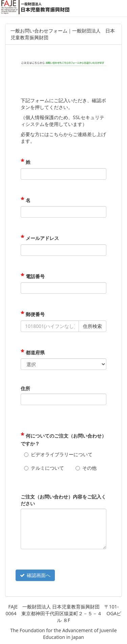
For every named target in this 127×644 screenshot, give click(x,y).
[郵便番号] (50, 326)
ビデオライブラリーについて (62, 454)
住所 (25, 388)
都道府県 (35, 352)
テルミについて (47, 468)
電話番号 (35, 276)
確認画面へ (35, 575)
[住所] (63, 399)
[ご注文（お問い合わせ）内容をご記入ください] (63, 529)
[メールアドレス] (63, 250)
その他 (89, 468)
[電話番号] (63, 288)
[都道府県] (63, 364)
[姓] (63, 174)
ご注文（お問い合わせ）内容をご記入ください (63, 500)
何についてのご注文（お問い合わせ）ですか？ (63, 440)
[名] (63, 212)
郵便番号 (35, 314)
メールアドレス (42, 238)
